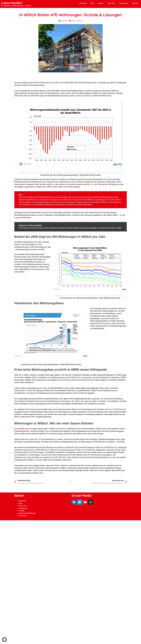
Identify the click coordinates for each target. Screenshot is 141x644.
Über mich (111, 3)
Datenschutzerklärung (27, 513)
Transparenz (124, 3)
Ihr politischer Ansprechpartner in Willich (16, 6)
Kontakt (135, 3)
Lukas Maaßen (12, 3)
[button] (4, 640)
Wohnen (80, 21)
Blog (92, 3)
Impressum (23, 516)
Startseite (83, 3)
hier (119, 228)
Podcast (101, 3)
